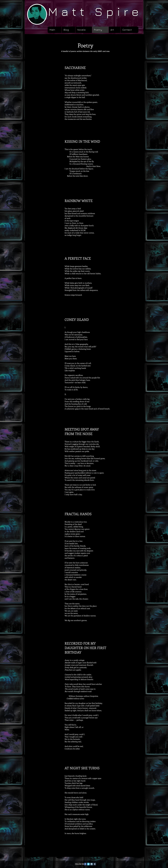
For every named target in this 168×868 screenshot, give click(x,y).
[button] (84, 30)
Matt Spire (95, 11)
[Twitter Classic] (88, 864)
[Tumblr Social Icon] (95, 864)
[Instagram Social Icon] (92, 864)
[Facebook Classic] (85, 864)
